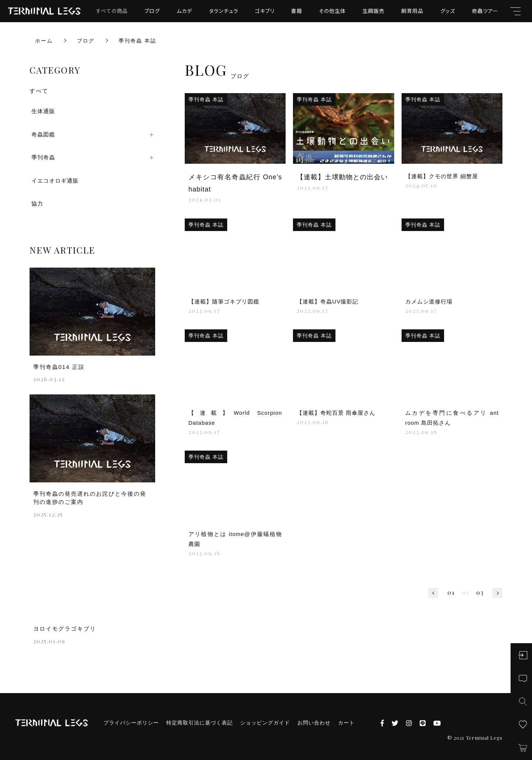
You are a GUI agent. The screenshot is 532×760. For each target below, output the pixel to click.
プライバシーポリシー (131, 723)
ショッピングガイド (265, 723)
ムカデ (184, 11)
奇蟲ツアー (485, 11)
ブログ (152, 11)
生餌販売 (374, 11)
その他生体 (332, 11)
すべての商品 (112, 11)
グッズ (448, 11)
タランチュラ (224, 11)
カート (346, 723)
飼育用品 (412, 11)
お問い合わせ (314, 723)
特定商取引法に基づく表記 (199, 723)
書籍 (297, 11)
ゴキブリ (265, 11)
